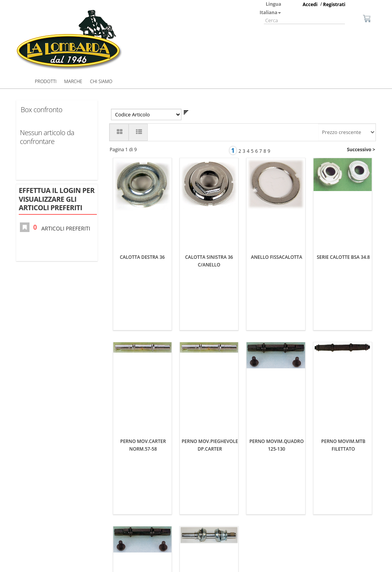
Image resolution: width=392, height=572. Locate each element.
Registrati (334, 4)
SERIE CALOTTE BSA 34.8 (343, 162)
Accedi (310, 4)
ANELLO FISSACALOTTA (277, 162)
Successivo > (361, 150)
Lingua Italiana (270, 8)
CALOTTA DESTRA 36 (142, 162)
